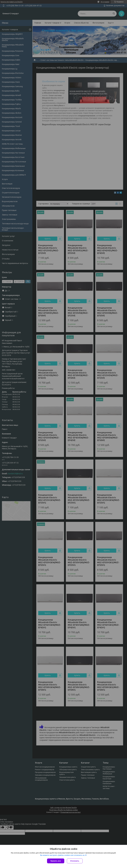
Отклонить (75, 861)
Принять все (56, 861)
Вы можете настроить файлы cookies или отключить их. (63, 855)
